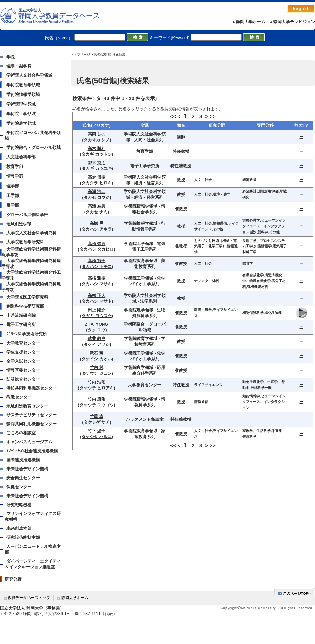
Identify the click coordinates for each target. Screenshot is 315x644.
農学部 (13, 205)
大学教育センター (23, 343)
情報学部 (15, 176)
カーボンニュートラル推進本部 (33, 549)
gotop (295, 592)
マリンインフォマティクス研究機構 (33, 516)
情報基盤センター (23, 370)
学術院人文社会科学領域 (29, 75)
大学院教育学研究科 (25, 242)
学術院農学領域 (21, 123)
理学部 (13, 186)
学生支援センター (23, 352)
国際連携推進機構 (23, 460)
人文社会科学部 (21, 157)
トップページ (80, 55)
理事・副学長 (19, 66)
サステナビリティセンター (32, 415)
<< (173, 117)
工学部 (13, 195)
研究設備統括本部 (23, 537)
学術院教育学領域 (23, 85)
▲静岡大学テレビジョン (292, 22)
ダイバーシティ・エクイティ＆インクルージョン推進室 (33, 564)
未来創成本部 (19, 528)
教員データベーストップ (29, 598)
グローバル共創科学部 (27, 215)
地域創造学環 (19, 224)
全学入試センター (23, 361)
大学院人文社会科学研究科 (32, 233)
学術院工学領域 (21, 114)
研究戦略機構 (19, 505)
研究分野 (13, 579)
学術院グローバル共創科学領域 (33, 136)
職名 (181, 125)
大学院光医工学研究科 (27, 297)
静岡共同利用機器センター (32, 424)
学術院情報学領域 (23, 94)
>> (213, 117)
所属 (145, 125)
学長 (11, 57)
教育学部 (15, 166)
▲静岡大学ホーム (248, 22)
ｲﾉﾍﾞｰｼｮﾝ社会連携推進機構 (32, 451)
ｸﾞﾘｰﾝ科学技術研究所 (27, 334)
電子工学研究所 (21, 324)
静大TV (301, 125)
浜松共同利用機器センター (32, 388)
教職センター (19, 397)
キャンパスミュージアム (29, 442)
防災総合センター (23, 379)
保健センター (19, 487)
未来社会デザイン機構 (27, 469)
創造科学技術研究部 (25, 306)
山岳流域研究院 (21, 315)
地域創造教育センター (27, 406)
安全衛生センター (23, 478)
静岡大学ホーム (75, 598)
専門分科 (265, 125)
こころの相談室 (21, 433)
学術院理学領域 (21, 104)
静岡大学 (56, 15)
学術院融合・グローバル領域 (34, 147)
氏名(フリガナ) (97, 125)
